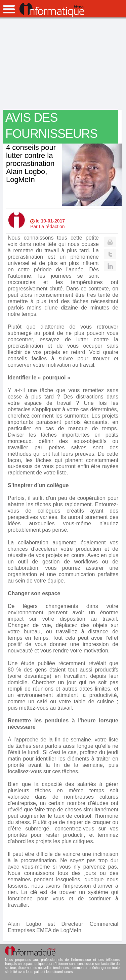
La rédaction (52, 227)
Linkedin (110, 266)
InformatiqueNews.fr (52, 10)
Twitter (110, 254)
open (9, 9)
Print (110, 242)
